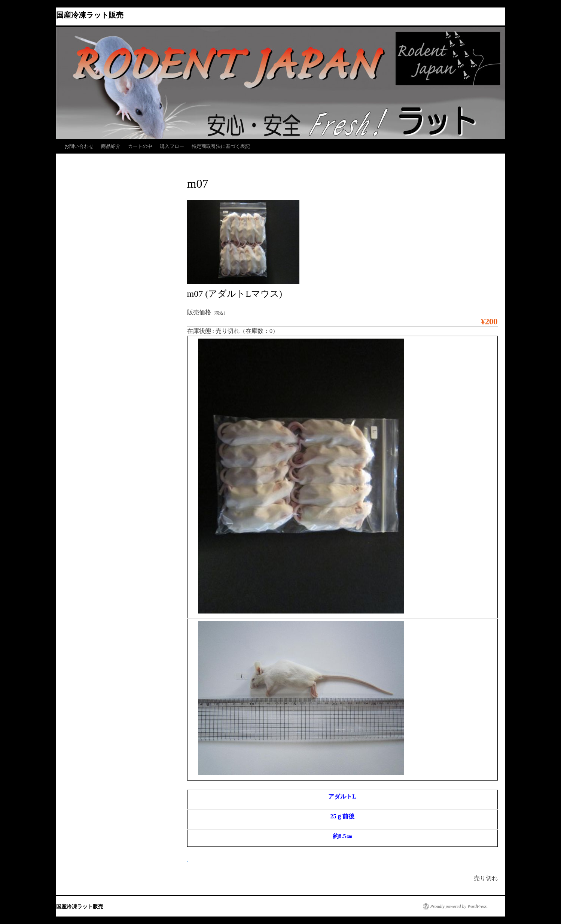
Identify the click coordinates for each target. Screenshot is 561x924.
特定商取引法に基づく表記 (221, 146)
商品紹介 (111, 146)
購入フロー (172, 146)
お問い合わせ (79, 146)
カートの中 (140, 146)
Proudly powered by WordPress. (459, 906)
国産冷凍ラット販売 (90, 15)
